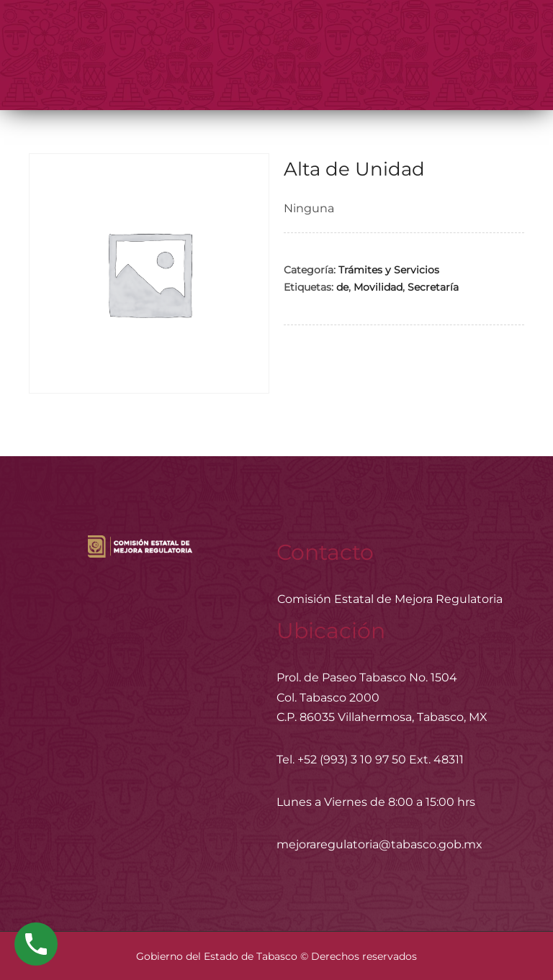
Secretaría (433, 287)
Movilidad (378, 287)
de (342, 287)
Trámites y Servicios (389, 270)
